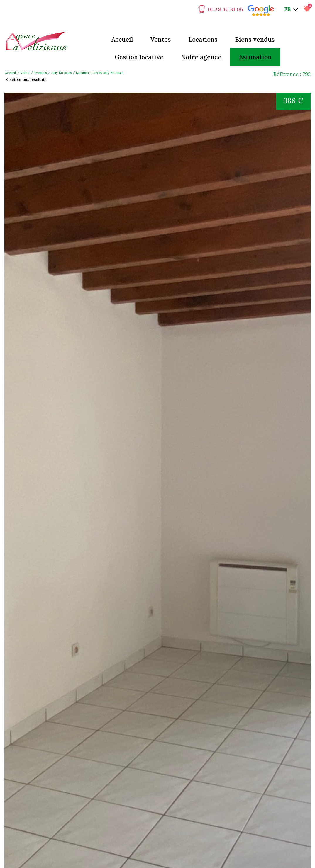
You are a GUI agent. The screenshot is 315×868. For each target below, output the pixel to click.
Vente (25, 73)
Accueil (122, 39)
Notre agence (201, 57)
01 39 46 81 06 (221, 9)
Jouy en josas (61, 73)
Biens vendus (255, 39)
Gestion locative (139, 57)
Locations (203, 39)
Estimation (255, 57)
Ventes (161, 39)
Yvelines (40, 73)
